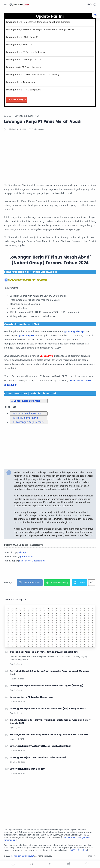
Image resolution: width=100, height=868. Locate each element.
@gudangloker (27, 335)
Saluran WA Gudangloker (32, 561)
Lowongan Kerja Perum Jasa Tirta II (24, 60)
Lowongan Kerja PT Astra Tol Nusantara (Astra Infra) (33, 75)
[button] (90, 5)
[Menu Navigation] (5, 5)
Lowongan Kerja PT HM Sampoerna (24, 90)
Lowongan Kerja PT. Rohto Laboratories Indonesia (39, 757)
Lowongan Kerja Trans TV (19, 44)
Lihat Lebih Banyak (17, 100)
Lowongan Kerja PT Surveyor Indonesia (26, 52)
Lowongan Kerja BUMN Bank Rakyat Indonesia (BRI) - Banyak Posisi (40, 29)
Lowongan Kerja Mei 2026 (23, 856)
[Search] (95, 5)
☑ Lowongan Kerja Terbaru (29, 422)
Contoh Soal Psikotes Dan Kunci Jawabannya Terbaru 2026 (44, 652)
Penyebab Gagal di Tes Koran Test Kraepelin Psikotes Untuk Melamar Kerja (50, 673)
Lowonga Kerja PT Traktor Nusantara (25, 67)
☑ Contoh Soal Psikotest (27, 414)
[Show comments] (87, 864)
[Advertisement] (50, 158)
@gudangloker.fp (74, 331)
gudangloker (23, 552)
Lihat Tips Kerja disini (78, 850)
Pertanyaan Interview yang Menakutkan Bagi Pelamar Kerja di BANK (49, 735)
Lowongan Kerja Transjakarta (21, 82)
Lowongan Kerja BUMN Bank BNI (23, 37)
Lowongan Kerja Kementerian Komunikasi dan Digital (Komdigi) (38, 22)
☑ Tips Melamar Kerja (26, 418)
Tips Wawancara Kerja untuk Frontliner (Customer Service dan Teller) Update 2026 (50, 722)
